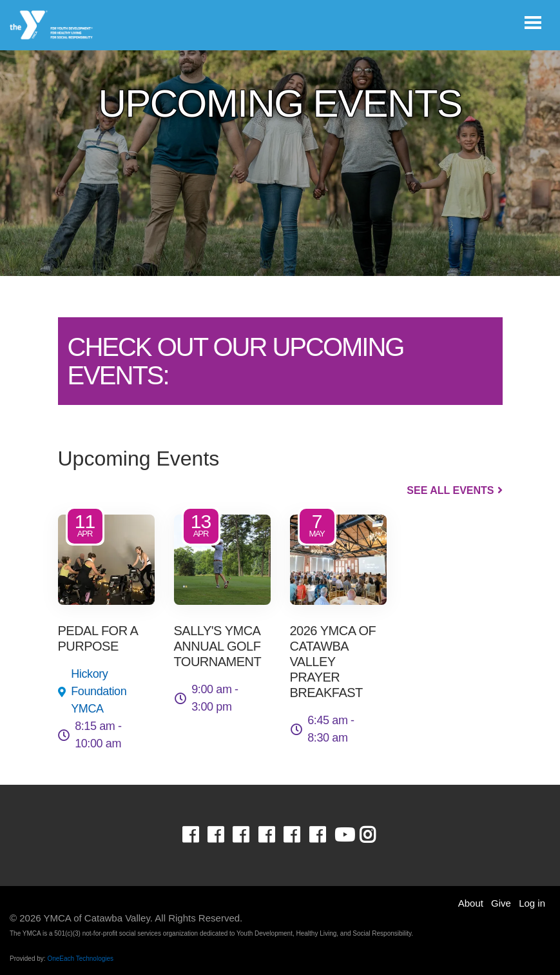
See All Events (450, 490)
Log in (532, 903)
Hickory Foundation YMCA (99, 691)
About (471, 903)
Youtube (343, 835)
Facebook (199, 835)
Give (501, 903)
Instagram (377, 835)
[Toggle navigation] (533, 23)
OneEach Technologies (80, 959)
